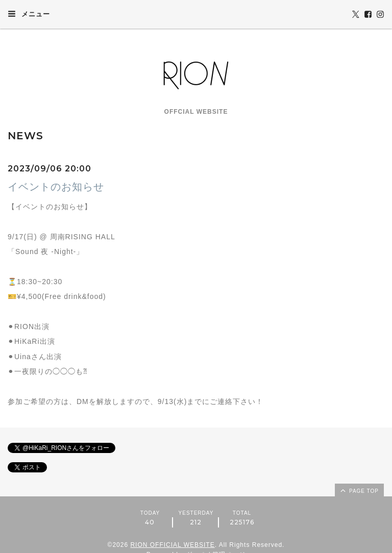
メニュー (29, 14)
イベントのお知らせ (56, 187)
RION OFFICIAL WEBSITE (172, 545)
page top (359, 490)
